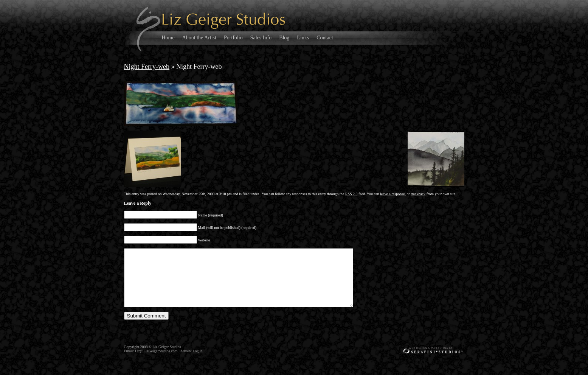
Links (303, 38)
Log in (197, 362)
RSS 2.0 (351, 194)
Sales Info (261, 38)
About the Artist (199, 38)
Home (168, 38)
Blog (284, 38)
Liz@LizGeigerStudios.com (156, 362)
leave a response (393, 194)
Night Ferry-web (147, 67)
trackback (418, 194)
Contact (325, 38)
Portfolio (233, 38)
